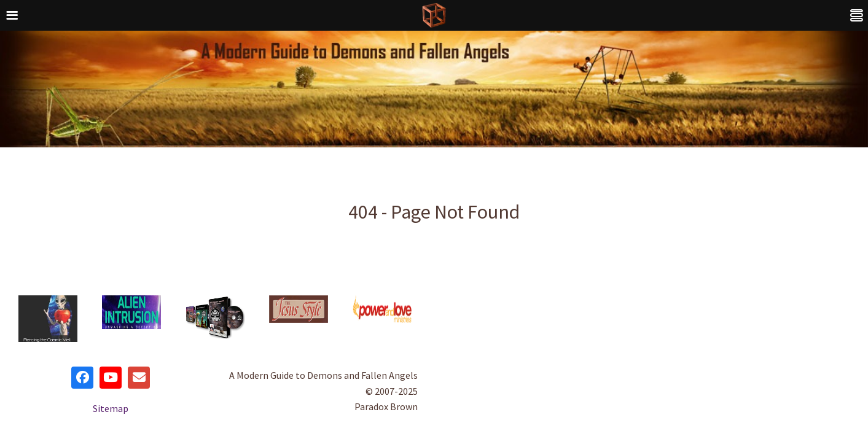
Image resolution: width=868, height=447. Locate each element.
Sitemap (111, 408)
